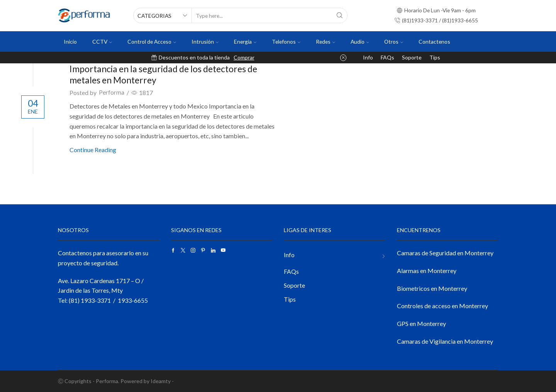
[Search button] (340, 15)
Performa (112, 92)
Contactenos (434, 42)
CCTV (102, 42)
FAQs (387, 57)
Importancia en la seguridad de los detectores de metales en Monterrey (169, 74)
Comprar (244, 57)
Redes (325, 42)
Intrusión (205, 42)
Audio (360, 42)
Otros (394, 42)
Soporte (412, 57)
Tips (435, 57)
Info (368, 57)
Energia (245, 42)
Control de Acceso (152, 42)
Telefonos (286, 42)
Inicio (70, 42)
